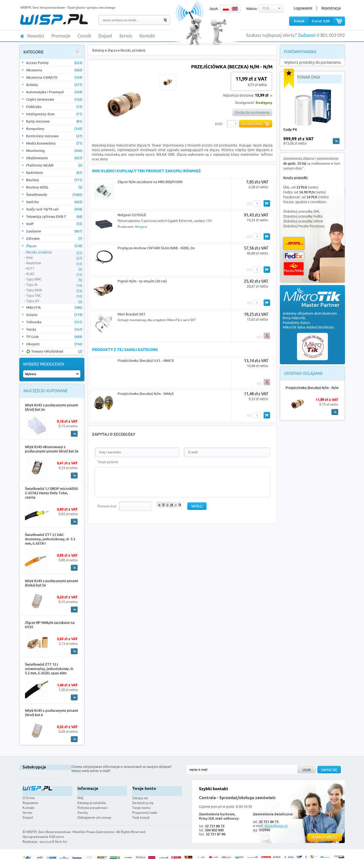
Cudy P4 (290, 129)
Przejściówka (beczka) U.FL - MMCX (146, 360)
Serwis (126, 36)
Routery (54, 180)
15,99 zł (262, 96)
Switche (54, 202)
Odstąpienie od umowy (94, 817)
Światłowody (54, 194)
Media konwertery (54, 143)
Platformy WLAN (54, 165)
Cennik (84, 36)
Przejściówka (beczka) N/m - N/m (312, 388)
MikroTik (54, 307)
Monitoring (54, 151)
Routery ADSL (54, 187)
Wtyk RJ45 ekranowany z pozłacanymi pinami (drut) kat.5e (52, 449)
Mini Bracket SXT (132, 314)
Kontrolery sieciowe (54, 136)
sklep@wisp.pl (276, 826)
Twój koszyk (141, 817)
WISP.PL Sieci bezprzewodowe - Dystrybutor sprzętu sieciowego (68, 7)
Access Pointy (54, 63)
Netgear (141, 227)
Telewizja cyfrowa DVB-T (54, 216)
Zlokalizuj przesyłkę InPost (303, 221)
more (336, 141)
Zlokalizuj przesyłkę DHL (302, 211)
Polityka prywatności (93, 808)
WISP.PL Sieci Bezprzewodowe (48, 832)
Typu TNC (54, 296)
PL (226, 9)
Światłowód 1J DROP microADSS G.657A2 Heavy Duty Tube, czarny (51, 493)
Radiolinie (54, 173)
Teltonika (54, 322)
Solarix (54, 315)
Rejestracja (331, 8)
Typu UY (54, 301)
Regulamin (30, 803)
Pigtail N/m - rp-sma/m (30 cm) (142, 281)
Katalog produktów (92, 803)
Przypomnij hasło (145, 813)
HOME (22, 36)
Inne (54, 258)
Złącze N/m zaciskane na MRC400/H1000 (150, 182)
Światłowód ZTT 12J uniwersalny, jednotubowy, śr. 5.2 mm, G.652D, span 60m (49, 669)
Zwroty (83, 813)
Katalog (98, 50)
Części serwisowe (54, 99)
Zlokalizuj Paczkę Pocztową (304, 226)
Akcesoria (54, 70)
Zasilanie (54, 231)
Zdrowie (54, 238)
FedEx (294, 256)
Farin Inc (61, 842)
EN (235, 9)
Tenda (54, 329)
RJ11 (54, 269)
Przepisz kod (107, 506)
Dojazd (105, 36)
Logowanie (303, 8)
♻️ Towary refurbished (54, 351)
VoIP (54, 224)
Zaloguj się (140, 798)
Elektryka (54, 107)
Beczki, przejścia (54, 252)
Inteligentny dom (54, 114)
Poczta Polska (294, 269)
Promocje (61, 36)
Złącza (54, 246)
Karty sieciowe (54, 121)
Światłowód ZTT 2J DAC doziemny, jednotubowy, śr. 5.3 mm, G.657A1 (50, 539)
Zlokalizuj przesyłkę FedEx (303, 216)
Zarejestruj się (143, 803)
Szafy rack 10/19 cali (54, 209)
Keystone (54, 263)
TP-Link (54, 337)
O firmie (29, 798)
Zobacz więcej (325, 837)
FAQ (80, 798)
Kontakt (147, 36)
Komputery (54, 129)
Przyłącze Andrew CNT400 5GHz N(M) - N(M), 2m (156, 248)
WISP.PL (54, 19)
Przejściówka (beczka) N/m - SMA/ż (146, 394)
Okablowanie (54, 158)
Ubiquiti (54, 344)
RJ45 (54, 274)
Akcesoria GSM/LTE (54, 77)
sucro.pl (45, 842)
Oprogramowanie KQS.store (43, 837)
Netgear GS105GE (132, 215)
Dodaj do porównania (252, 112)
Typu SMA (54, 290)
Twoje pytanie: (108, 462)
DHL (294, 243)
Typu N (54, 285)
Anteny (54, 85)
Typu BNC (54, 279)
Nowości (36, 36)
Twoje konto (141, 808)
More (74, 434)
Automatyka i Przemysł (54, 92)
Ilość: (219, 124)
